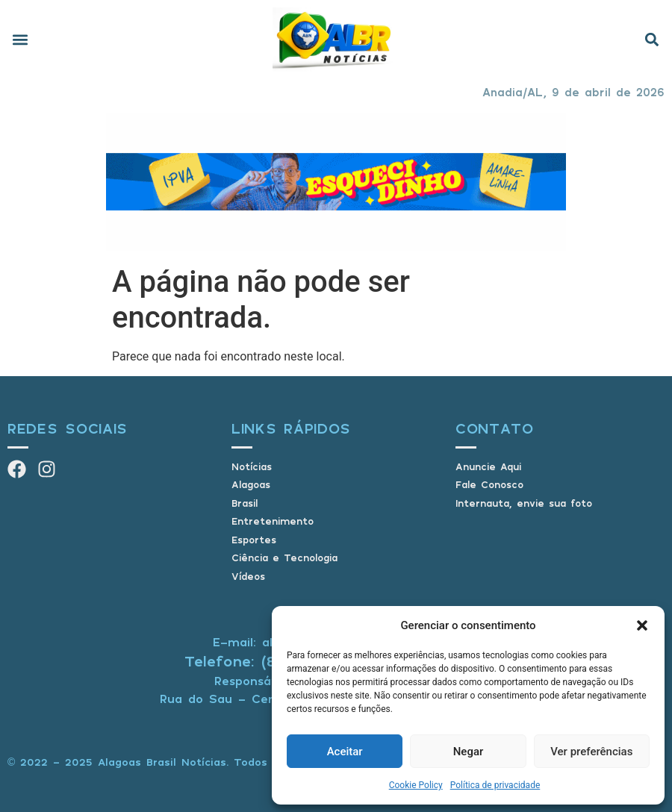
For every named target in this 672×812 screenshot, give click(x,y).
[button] (642, 625)
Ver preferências (591, 752)
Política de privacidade (495, 785)
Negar (469, 752)
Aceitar (345, 752)
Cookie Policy (416, 785)
